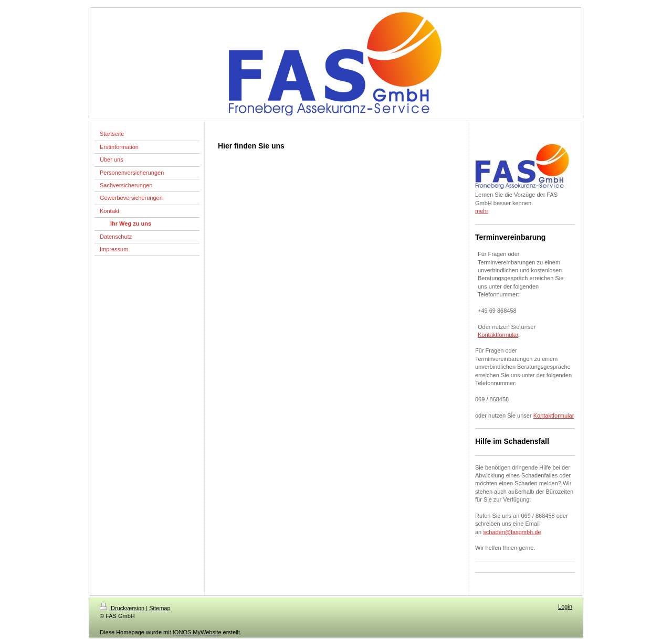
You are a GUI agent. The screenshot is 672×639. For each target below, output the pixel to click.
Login (565, 606)
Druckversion (123, 608)
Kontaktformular (498, 335)
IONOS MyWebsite (197, 632)
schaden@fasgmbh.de (512, 532)
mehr (482, 211)
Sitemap (160, 608)
